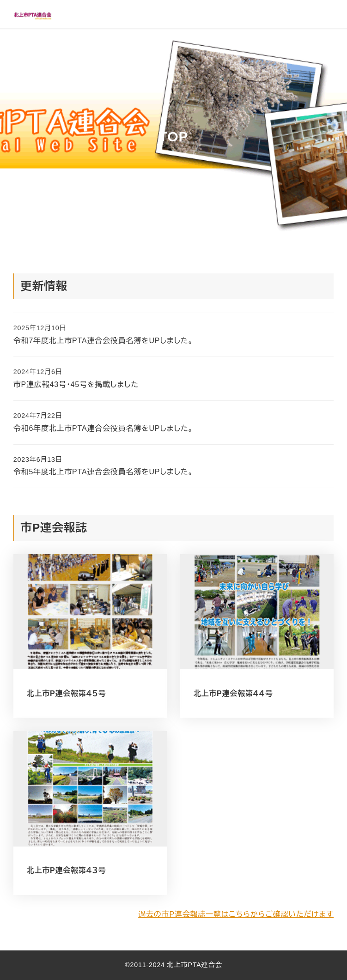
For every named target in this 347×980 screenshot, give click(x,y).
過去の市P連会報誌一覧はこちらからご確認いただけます (236, 914)
